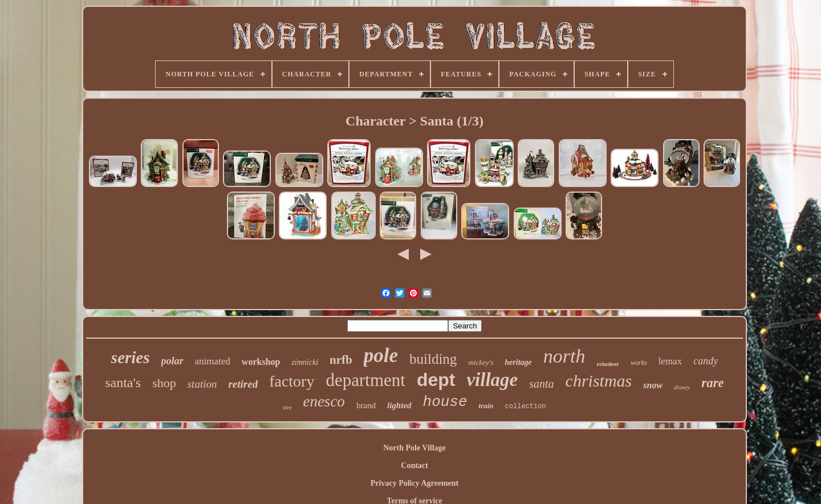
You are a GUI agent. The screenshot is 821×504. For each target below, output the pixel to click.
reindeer (608, 364)
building (433, 359)
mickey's (481, 362)
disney (682, 387)
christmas (599, 381)
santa (541, 384)
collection (526, 407)
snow (653, 385)
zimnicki (305, 362)
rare (713, 383)
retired (243, 384)
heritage (518, 362)
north (564, 356)
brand (366, 405)
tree (287, 407)
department (365, 380)
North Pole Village (414, 448)
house (445, 402)
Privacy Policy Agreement (414, 483)
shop (164, 383)
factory (292, 381)
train (486, 406)
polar (172, 361)
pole (381, 355)
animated (213, 361)
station (202, 384)
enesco (324, 401)
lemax (670, 361)
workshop (261, 362)
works (639, 363)
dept (436, 380)
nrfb (341, 360)
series (131, 357)
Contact (414, 466)
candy (706, 361)
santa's (123, 383)
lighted (399, 405)
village (492, 380)
